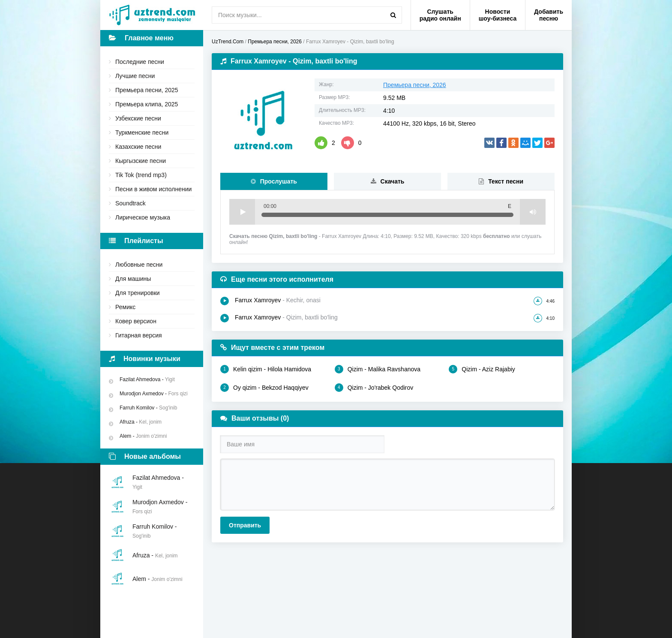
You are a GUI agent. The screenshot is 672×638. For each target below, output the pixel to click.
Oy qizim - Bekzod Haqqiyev (264, 388)
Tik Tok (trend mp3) (141, 175)
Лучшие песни (135, 76)
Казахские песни (138, 147)
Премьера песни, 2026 (415, 85)
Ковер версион (136, 321)
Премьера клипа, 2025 (147, 104)
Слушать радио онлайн (440, 15)
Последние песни (140, 62)
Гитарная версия (139, 335)
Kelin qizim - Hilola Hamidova (266, 369)
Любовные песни (139, 265)
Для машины (133, 279)
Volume (533, 212)
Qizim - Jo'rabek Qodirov (374, 388)
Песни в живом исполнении (153, 189)
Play (242, 212)
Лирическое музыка (143, 217)
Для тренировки (138, 293)
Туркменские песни (142, 132)
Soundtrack (130, 203)
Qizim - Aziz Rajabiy (482, 369)
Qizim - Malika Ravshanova (378, 369)
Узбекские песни (138, 118)
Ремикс (125, 307)
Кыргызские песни (141, 161)
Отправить (245, 525)
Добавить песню (549, 15)
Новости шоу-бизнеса (498, 15)
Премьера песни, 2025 (147, 90)
